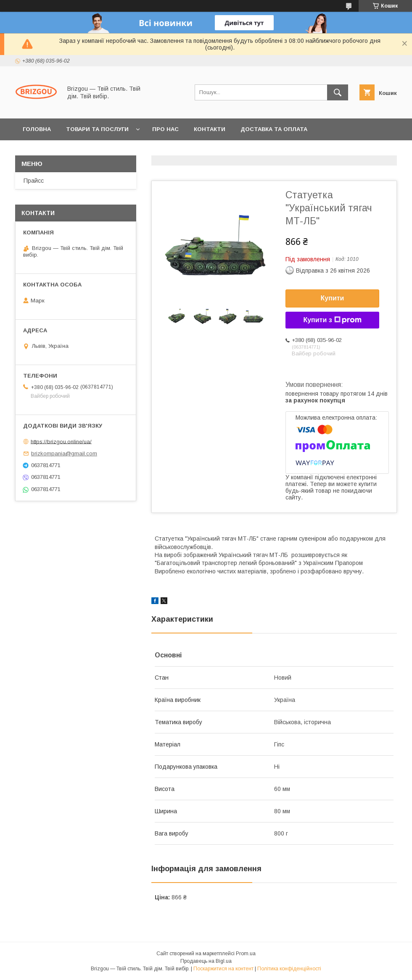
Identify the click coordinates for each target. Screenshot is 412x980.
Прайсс (34, 181)
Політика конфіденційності (289, 969)
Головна (37, 129)
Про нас (165, 129)
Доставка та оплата (274, 129)
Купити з (332, 320)
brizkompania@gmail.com (64, 453)
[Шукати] (338, 92)
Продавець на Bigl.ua (206, 961)
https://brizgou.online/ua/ (61, 441)
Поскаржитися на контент (223, 969)
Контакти (210, 129)
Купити (333, 298)
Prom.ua (246, 954)
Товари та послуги (97, 129)
